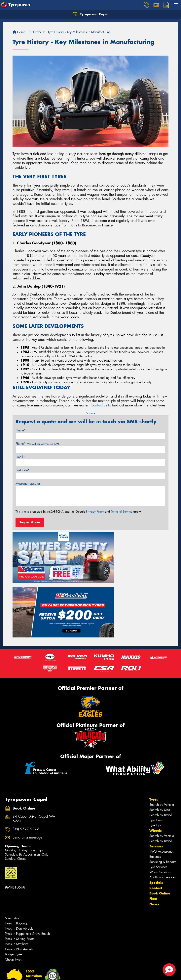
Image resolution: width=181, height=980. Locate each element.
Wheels (156, 763)
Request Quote (30, 522)
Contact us (99, 405)
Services (156, 779)
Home (19, 32)
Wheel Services (160, 805)
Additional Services (163, 810)
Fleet (153, 831)
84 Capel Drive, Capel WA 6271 (34, 752)
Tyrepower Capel (90, 14)
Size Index (12, 851)
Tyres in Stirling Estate (20, 872)
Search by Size (160, 743)
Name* (21, 430)
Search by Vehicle (162, 737)
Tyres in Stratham (17, 877)
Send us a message (27, 770)
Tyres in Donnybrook (19, 861)
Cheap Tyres (13, 892)
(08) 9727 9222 (26, 762)
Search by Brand (161, 748)
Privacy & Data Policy (28, 973)
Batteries (155, 789)
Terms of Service (122, 512)
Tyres (154, 732)
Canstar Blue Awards (19, 882)
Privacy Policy (95, 512)
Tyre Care (156, 753)
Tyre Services (158, 800)
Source (91, 413)
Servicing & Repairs (163, 795)
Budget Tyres (14, 887)
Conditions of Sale (53, 973)
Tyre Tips (155, 758)
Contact (156, 821)
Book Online (160, 826)
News (154, 837)
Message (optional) (29, 484)
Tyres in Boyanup (17, 856)
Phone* (38, 444)
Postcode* (22, 470)
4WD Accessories (162, 784)
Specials (156, 815)
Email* (20, 457)
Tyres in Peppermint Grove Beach (27, 866)
